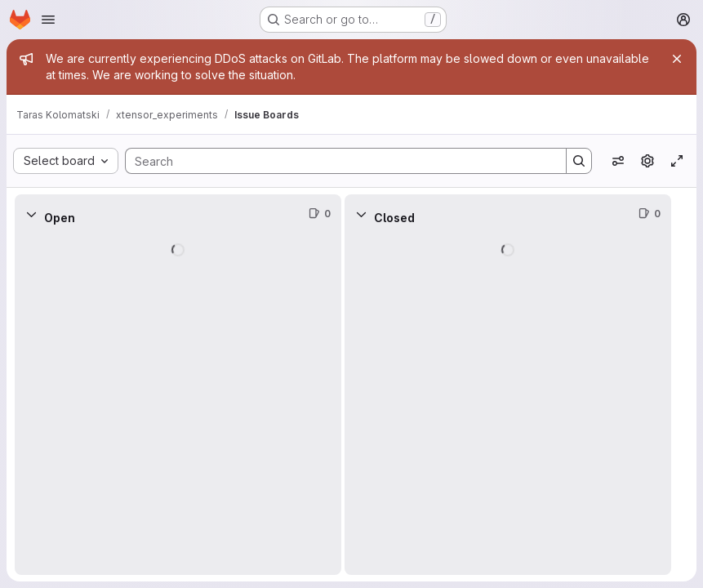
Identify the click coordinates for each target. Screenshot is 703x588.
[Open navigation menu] (48, 20)
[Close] (677, 59)
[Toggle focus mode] (677, 161)
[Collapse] (31, 214)
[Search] (338, 161)
